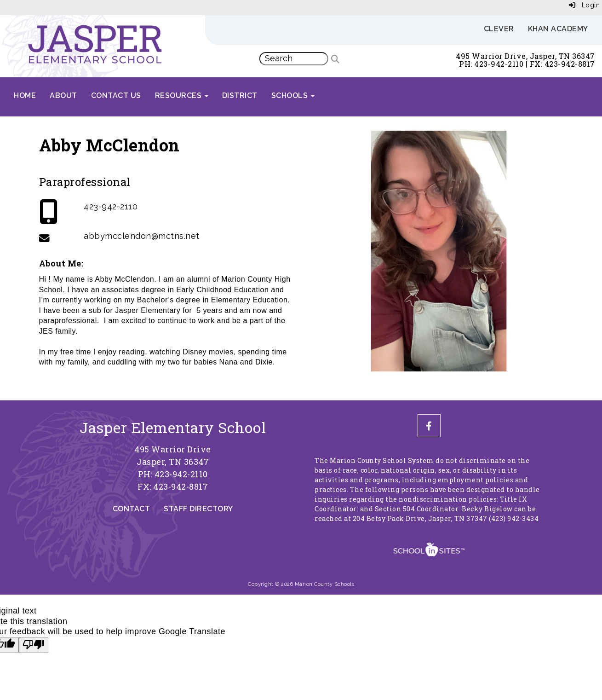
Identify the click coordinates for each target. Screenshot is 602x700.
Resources (182, 95)
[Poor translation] (34, 645)
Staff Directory (198, 509)
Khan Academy (558, 29)
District (240, 95)
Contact (132, 509)
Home (25, 95)
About (63, 95)
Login (585, 5)
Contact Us (116, 95)
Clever (499, 29)
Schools (293, 95)
